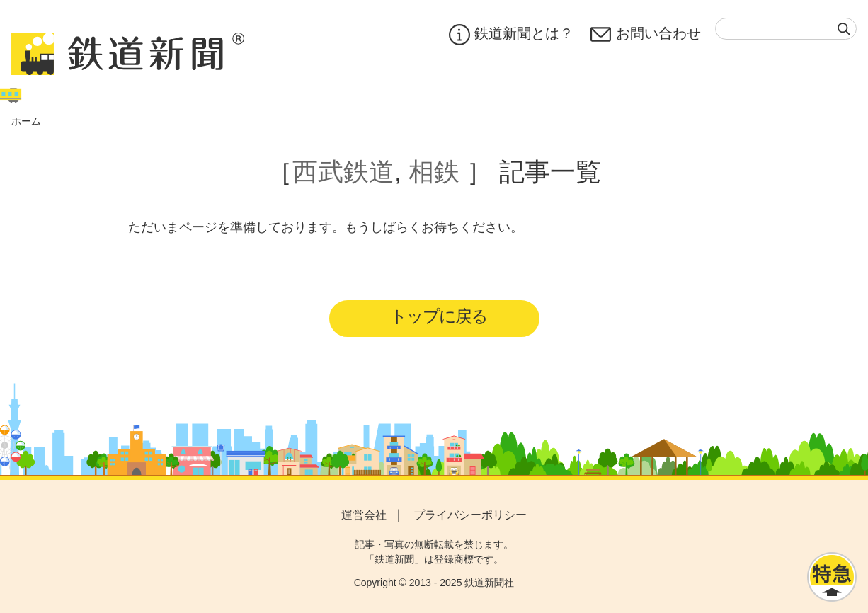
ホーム (26, 121)
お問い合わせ (646, 35)
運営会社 (364, 515)
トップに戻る (439, 316)
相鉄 (434, 172)
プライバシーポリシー (470, 515)
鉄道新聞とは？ (511, 35)
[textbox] (786, 29)
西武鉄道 (343, 172)
